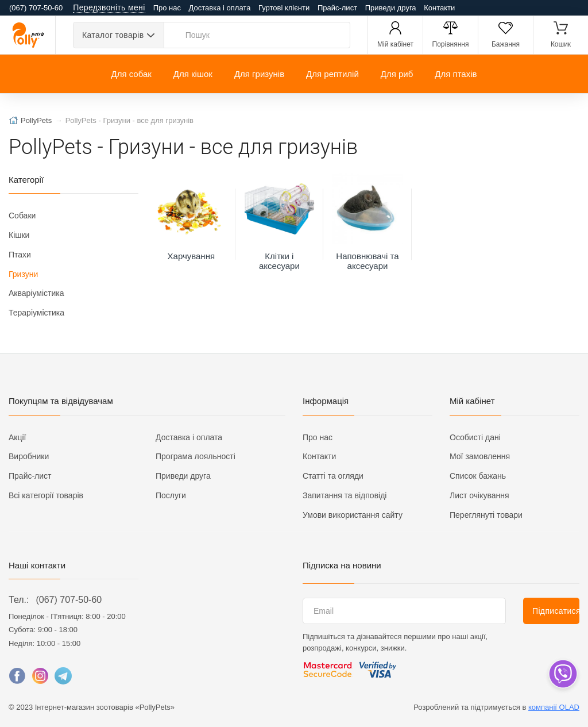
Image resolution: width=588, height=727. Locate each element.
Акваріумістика (36, 293)
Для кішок (193, 74)
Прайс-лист (337, 8)
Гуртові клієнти (284, 8)
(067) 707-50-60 (69, 600)
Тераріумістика (36, 313)
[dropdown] (562, 674)
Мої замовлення (480, 456)
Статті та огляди (333, 476)
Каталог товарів (113, 35)
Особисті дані (475, 437)
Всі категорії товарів (46, 495)
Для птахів (456, 74)
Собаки (22, 216)
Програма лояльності (196, 456)
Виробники (29, 456)
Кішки (19, 235)
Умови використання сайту (353, 515)
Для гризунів (259, 74)
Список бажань (478, 476)
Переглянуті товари (486, 515)
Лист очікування (479, 495)
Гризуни (23, 274)
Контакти (439, 8)
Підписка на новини (342, 565)
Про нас (167, 8)
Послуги (171, 495)
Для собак (131, 74)
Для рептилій (332, 74)
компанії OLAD (554, 707)
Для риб (397, 74)
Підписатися (556, 611)
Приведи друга (391, 8)
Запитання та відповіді (345, 495)
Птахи (20, 255)
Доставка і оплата (220, 8)
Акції (17, 437)
